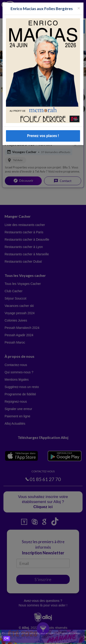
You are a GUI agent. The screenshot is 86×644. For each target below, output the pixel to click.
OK (7, 638)
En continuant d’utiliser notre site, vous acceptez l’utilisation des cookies (41, 633)
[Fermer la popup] (79, 8)
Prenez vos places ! (43, 136)
